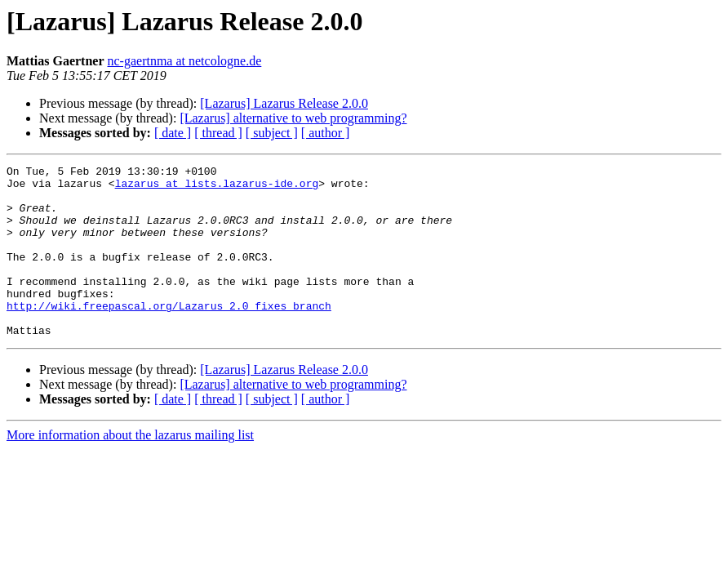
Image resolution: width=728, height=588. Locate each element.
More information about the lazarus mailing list (130, 469)
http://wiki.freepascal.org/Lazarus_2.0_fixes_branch (169, 335)
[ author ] (326, 133)
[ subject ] (272, 133)
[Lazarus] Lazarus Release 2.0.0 (284, 103)
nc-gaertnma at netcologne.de (185, 61)
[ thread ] (218, 133)
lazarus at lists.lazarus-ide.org (217, 188)
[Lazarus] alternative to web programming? (293, 118)
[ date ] (173, 133)
